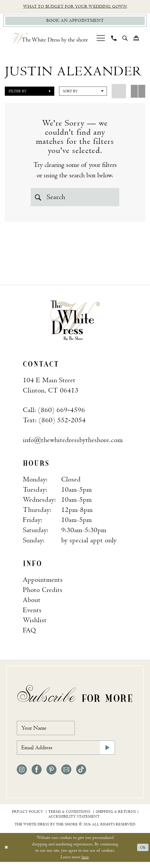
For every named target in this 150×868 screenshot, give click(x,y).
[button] (101, 39)
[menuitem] (101, 39)
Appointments (43, 582)
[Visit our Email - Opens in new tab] (66, 776)
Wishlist (35, 623)
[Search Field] (75, 198)
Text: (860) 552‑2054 (54, 423)
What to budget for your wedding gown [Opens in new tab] (75, 7)
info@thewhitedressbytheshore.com (73, 443)
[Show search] (125, 40)
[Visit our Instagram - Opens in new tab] (22, 776)
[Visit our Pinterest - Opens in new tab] (51, 776)
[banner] (75, 323)
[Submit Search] (39, 198)
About (32, 603)
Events (32, 613)
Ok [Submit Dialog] (142, 853)
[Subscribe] (107, 753)
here (85, 863)
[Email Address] (66, 753)
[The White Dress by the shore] (50, 40)
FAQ (29, 633)
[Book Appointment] (75, 22)
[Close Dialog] (7, 853)
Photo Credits (43, 593)
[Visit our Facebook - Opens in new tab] (37, 776)
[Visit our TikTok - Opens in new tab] (81, 776)
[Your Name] (49, 732)
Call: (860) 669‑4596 (54, 413)
